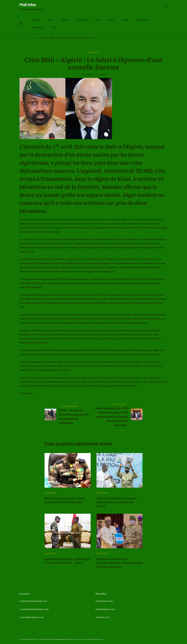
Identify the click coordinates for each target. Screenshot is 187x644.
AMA (54, 27)
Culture (125, 20)
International (38, 27)
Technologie (142, 20)
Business (66, 20)
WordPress (99, 639)
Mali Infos (28, 5)
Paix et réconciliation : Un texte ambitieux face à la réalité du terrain (117, 502)
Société (51, 20)
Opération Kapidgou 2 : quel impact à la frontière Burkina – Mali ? (67, 561)
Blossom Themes (75, 639)
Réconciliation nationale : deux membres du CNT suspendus (64, 500)
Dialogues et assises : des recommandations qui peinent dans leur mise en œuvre (119, 563)
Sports (111, 20)
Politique (36, 20)
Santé (98, 20)
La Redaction (87, 75)
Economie (83, 20)
